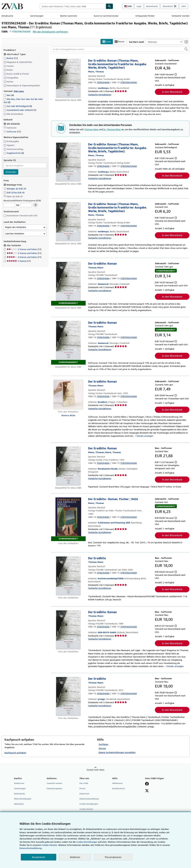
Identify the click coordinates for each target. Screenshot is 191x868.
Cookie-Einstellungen (87, 842)
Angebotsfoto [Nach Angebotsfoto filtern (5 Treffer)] (14, 153)
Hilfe (184, 6)
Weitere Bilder (68, 415)
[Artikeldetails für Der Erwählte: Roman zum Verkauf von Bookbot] (68, 395)
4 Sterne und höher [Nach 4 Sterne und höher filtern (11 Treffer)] (24, 257)
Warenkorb (19, 804)
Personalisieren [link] (113, 857)
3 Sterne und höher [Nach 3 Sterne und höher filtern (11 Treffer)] (24, 253)
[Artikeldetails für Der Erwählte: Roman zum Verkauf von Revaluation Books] (68, 466)
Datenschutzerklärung (89, 799)
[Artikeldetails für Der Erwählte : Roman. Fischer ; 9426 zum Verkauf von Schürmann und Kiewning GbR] (68, 519)
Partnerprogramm (54, 788)
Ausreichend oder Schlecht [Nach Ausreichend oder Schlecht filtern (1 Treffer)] (20, 110)
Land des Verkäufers (15, 234)
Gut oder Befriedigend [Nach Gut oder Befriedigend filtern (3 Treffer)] (18, 106)
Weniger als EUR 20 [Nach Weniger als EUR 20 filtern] (15, 189)
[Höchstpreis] (26, 205)
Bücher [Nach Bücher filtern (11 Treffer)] (11, 58)
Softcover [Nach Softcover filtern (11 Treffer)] (12, 132)
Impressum (84, 794)
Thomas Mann (91, 129)
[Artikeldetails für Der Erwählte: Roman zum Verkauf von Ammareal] (68, 284)
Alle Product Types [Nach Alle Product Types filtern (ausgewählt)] (15, 54)
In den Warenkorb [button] (172, 92)
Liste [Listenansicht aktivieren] (107, 42)
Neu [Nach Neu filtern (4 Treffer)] (9, 95)
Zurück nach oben (95, 770)
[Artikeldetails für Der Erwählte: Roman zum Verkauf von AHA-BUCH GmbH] (68, 630)
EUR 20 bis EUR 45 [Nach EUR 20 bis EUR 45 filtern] (14, 192)
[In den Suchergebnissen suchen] (120, 49)
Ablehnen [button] (75, 857)
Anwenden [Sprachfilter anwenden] (11, 172)
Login (139, 6)
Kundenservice (119, 788)
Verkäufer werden (180, 16)
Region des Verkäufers (16, 227)
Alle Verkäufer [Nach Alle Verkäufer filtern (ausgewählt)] (14, 245)
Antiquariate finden (145, 16)
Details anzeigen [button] (145, 436)
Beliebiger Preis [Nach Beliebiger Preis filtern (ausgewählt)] (13, 185)
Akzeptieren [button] (39, 857)
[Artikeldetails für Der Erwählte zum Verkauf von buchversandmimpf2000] (68, 576)
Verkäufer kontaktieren (100, 94)
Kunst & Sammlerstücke (106, 16)
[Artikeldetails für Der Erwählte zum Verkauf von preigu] (68, 697)
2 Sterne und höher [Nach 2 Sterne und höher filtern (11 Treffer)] (24, 249)
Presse (82, 788)
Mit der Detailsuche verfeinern (50, 32)
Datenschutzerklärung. (31, 848)
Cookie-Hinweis (86, 809)
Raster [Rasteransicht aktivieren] (120, 42)
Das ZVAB (84, 783)
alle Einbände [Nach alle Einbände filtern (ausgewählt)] (12, 124)
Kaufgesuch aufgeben (15, 753)
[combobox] (73, 6)
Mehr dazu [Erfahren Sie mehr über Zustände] (19, 91)
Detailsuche (7, 16)
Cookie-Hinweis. (50, 845)
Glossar (102, 748)
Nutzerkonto (152, 6)
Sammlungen (37, 16)
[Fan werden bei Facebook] (147, 784)
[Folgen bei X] (147, 791)
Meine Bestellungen (23, 799)
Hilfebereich (117, 783)
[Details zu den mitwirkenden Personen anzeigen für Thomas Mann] (96, 71)
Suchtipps (103, 744)
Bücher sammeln (69, 16)
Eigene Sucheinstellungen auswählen (117, 752)
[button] (186, 49)
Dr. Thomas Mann (112, 129)
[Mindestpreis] (9, 205)
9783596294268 (21, 32)
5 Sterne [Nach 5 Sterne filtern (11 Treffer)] (19, 261)
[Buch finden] (109, 6)
